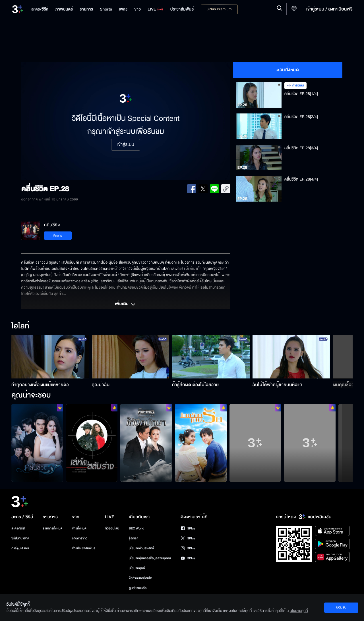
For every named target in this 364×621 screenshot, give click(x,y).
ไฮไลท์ (20, 326)
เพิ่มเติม (126, 305)
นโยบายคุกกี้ (137, 568)
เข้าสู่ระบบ (126, 145)
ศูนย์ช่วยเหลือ (138, 588)
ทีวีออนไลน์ (112, 528)
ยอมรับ (341, 607)
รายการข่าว (80, 538)
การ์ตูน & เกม (20, 548)
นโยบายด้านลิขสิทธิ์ (141, 548)
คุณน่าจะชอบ (31, 396)
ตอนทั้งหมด (288, 70)
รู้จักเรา (134, 538)
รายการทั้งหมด (52, 528)
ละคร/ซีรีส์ (18, 528)
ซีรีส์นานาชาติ (20, 538)
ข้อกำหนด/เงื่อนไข (140, 578)
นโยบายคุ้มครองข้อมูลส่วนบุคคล (150, 558)
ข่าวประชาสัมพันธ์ (84, 548)
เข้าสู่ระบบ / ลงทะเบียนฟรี (329, 9)
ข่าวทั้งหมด (79, 528)
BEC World (136, 528)
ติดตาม (58, 236)
